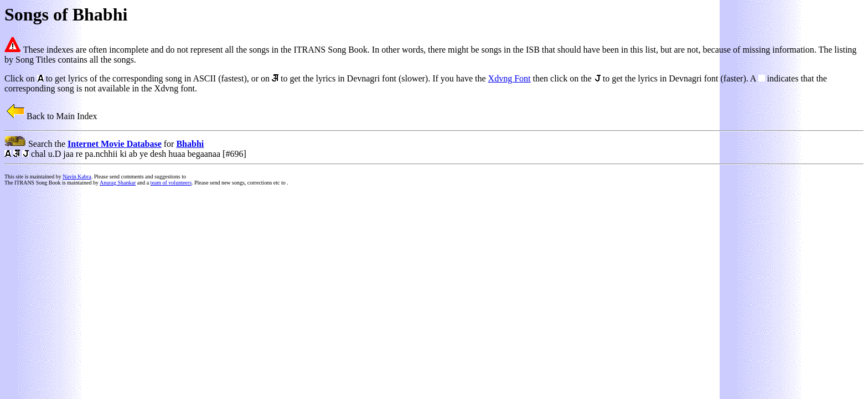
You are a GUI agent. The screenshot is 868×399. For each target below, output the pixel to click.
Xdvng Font (510, 78)
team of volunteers (171, 183)
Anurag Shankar (118, 183)
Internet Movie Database (115, 144)
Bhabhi (190, 144)
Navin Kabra (77, 177)
